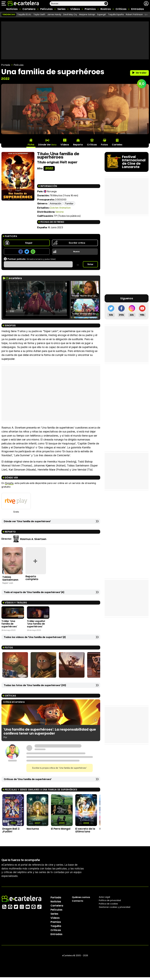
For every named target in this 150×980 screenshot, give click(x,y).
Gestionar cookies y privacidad (115, 907)
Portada (6, 65)
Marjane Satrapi (87, 14)
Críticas (121, 9)
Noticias (12, 9)
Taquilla (56, 926)
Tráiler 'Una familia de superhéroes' (9, 624)
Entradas (138, 9)
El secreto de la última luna (85, 830)
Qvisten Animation (60, 208)
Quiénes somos (81, 897)
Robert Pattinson (134, 14)
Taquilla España (116, 14)
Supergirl (102, 14)
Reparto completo (32, 578)
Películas (46, 9)
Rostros (106, 9)
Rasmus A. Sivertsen (33, 539)
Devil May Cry (70, 14)
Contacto (78, 901)
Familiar (69, 203)
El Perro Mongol (61, 829)
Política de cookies (108, 904)
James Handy (54, 14)
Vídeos (75, 9)
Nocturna (33, 829)
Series (61, 9)
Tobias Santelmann (10, 578)
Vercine (59, 212)
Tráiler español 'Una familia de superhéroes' (36, 624)
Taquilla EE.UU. (24, 14)
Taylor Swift (39, 14)
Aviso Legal (104, 897)
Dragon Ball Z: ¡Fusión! (11, 830)
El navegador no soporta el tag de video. (36, 300)
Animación (56, 203)
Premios (90, 9)
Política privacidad (110, 900)
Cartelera (29, 9)
